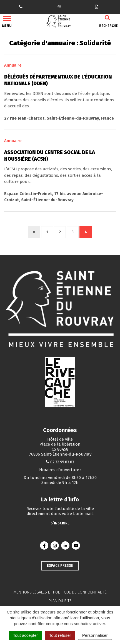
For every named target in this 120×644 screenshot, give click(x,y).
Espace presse (60, 566)
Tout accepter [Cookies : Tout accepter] (26, 635)
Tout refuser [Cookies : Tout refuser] (60, 635)
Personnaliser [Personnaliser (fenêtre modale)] (95, 635)
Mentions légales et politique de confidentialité (60, 592)
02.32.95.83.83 (62, 462)
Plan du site (60, 601)
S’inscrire (60, 523)
